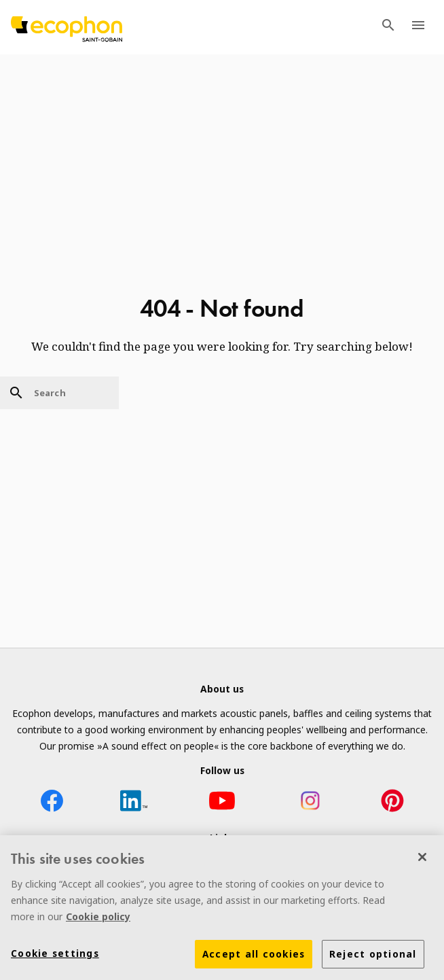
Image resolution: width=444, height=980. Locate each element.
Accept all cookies (254, 957)
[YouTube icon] (222, 803)
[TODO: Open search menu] (388, 27)
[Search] (59, 393)
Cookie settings (55, 956)
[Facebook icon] (52, 803)
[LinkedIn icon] (134, 803)
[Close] (422, 860)
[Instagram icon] (310, 803)
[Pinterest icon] (392, 803)
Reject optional (373, 957)
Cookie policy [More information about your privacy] (98, 919)
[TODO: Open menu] (418, 27)
